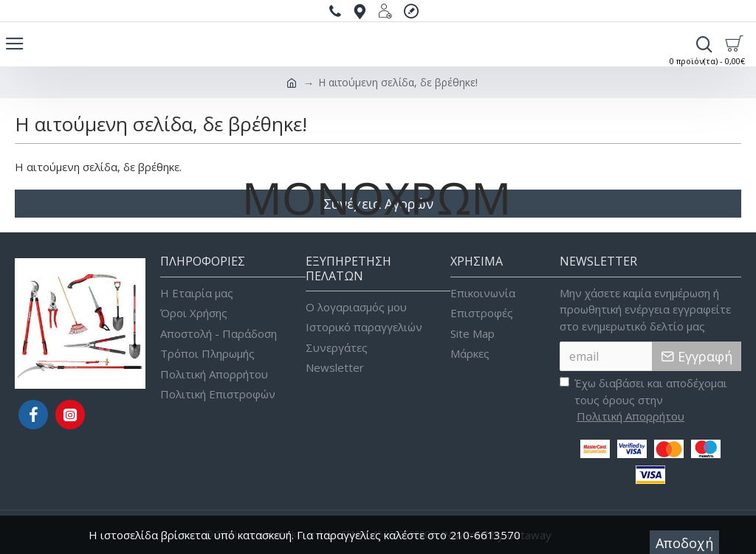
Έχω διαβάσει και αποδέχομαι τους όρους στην (643, 400)
